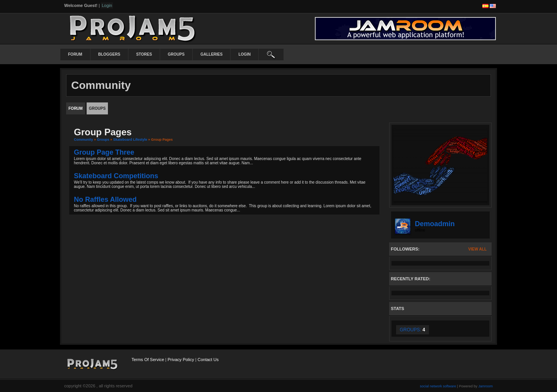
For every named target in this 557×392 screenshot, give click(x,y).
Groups (176, 54)
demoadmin (435, 224)
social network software (438, 386)
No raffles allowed (105, 199)
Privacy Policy (181, 360)
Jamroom (485, 386)
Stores (144, 54)
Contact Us (208, 360)
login (244, 54)
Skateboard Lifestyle (130, 140)
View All (478, 249)
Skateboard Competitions (116, 176)
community (84, 140)
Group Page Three (104, 152)
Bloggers (109, 54)
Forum (75, 54)
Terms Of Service (148, 360)
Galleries (211, 54)
